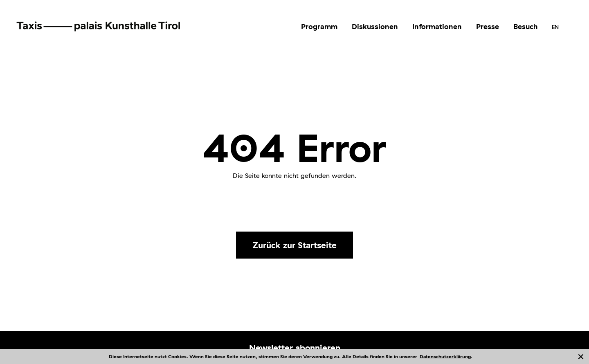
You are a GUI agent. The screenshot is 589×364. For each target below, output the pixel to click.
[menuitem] (319, 27)
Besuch (525, 26)
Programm (319, 26)
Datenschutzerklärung (445, 356)
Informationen (437, 26)
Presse (488, 26)
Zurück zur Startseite (294, 245)
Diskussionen (375, 26)
